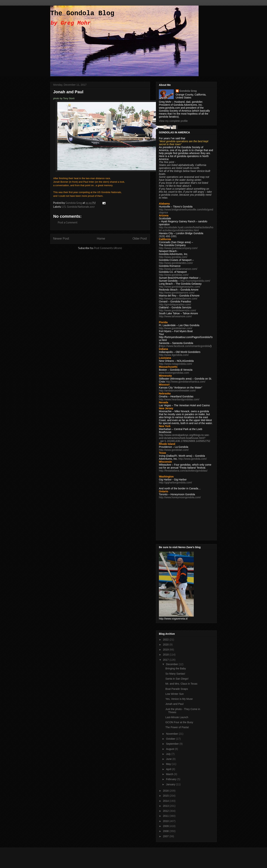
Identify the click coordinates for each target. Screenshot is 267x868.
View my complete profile (173, 121)
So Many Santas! (175, 674)
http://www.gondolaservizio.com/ (177, 310)
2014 (166, 801)
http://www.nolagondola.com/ (175, 364)
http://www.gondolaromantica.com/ (186, 382)
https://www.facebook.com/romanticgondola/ (185, 346)
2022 (166, 640)
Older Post (140, 239)
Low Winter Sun (175, 694)
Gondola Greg (188, 91)
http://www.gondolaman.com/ (176, 328)
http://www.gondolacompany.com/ (178, 248)
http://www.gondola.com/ (173, 257)
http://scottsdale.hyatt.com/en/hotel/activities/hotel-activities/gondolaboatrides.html (186, 229)
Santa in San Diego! (177, 679)
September (173, 744)
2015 (166, 796)
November (172, 734)
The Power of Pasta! (177, 727)
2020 (166, 645)
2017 (166, 660)
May (169, 764)
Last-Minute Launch (177, 717)
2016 (166, 791)
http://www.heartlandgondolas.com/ (179, 399)
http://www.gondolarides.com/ (176, 263)
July (169, 754)
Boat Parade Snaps (177, 689)
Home (101, 239)
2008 (166, 831)
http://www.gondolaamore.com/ (177, 293)
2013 (166, 806)
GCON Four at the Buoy (179, 722)
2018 (166, 655)
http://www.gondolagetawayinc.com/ (180, 287)
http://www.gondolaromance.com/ (178, 269)
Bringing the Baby (176, 668)
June (169, 759)
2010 (166, 821)
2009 (166, 826)
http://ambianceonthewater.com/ (177, 391)
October (171, 739)
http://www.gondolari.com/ (174, 450)
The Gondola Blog (82, 13)
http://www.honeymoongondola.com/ (180, 497)
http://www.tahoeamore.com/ (175, 316)
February (172, 779)
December (172, 664)
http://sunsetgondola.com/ (195, 281)
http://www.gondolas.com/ (174, 275)
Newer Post (61, 239)
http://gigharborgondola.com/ (175, 482)
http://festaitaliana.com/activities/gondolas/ (183, 471)
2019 (166, 650)
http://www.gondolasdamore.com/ (178, 299)
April (169, 769)
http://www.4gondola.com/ (174, 355)
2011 (166, 816)
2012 (166, 811)
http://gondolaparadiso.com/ (175, 304)
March (170, 774)
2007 (166, 836)
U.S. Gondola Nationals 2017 (78, 207)
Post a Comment (68, 223)
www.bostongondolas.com (174, 373)
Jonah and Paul (174, 704)
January (171, 784)
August (170, 749)
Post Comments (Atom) (108, 248)
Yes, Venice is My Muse (179, 699)
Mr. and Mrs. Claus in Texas (181, 684)
